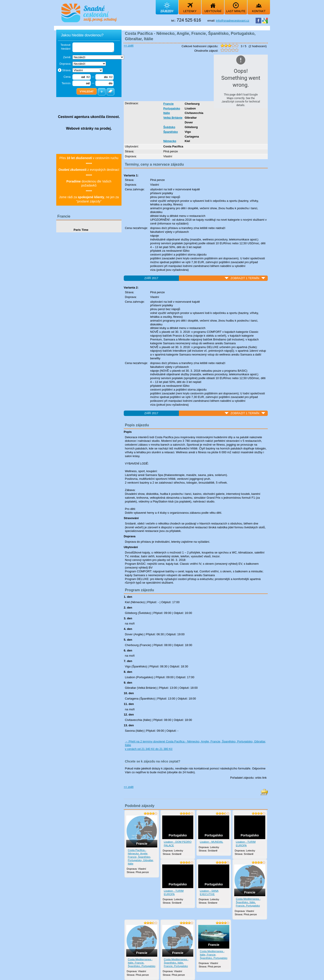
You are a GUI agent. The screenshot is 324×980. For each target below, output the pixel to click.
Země (67, 57)
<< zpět (129, 46)
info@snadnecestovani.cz (233, 21)
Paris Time (81, 230)
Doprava (65, 64)
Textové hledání (66, 47)
